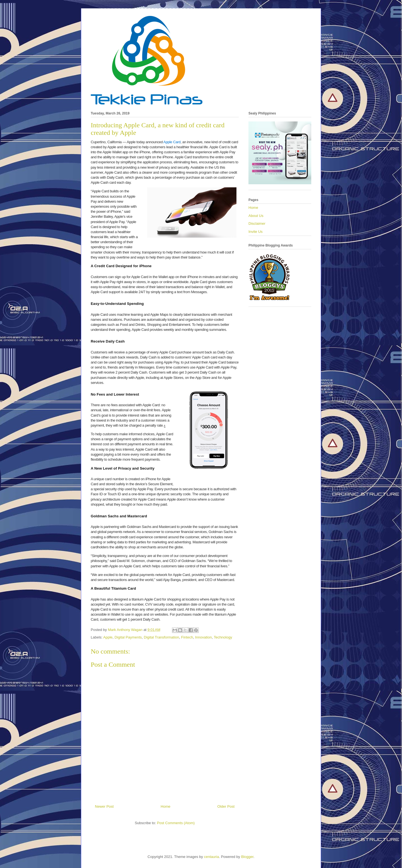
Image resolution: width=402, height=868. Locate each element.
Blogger (247, 857)
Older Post (226, 806)
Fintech (187, 637)
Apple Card (172, 142)
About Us (256, 216)
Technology (223, 637)
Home (166, 806)
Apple (108, 637)
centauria (211, 857)
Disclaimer (257, 223)
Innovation (204, 637)
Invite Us (256, 232)
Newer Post (104, 806)
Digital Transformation (161, 637)
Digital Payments (128, 637)
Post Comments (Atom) (176, 823)
